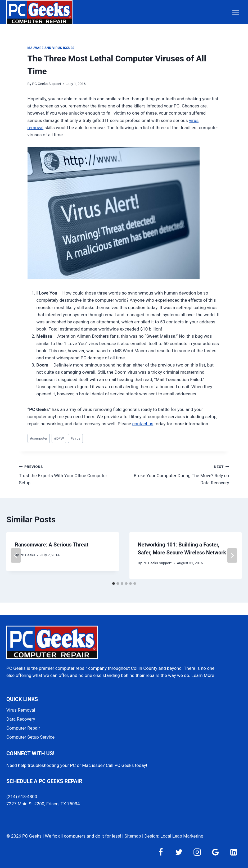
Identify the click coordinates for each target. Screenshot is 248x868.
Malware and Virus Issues (51, 48)
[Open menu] (235, 12)
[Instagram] (197, 852)
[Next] (232, 555)
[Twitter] (179, 852)
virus (75, 438)
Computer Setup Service (30, 737)
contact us (143, 424)
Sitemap (133, 836)
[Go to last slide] (16, 555)
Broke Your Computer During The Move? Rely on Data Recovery (179, 474)
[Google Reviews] (215, 852)
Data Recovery (21, 719)
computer (39, 438)
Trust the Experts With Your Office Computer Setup (69, 474)
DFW (59, 438)
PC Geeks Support (47, 84)
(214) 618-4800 (22, 797)
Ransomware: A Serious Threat (52, 545)
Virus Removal (21, 710)
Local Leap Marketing (182, 836)
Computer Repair (23, 728)
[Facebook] (161, 852)
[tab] (114, 584)
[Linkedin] (234, 852)
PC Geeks (27, 555)
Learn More (203, 675)
